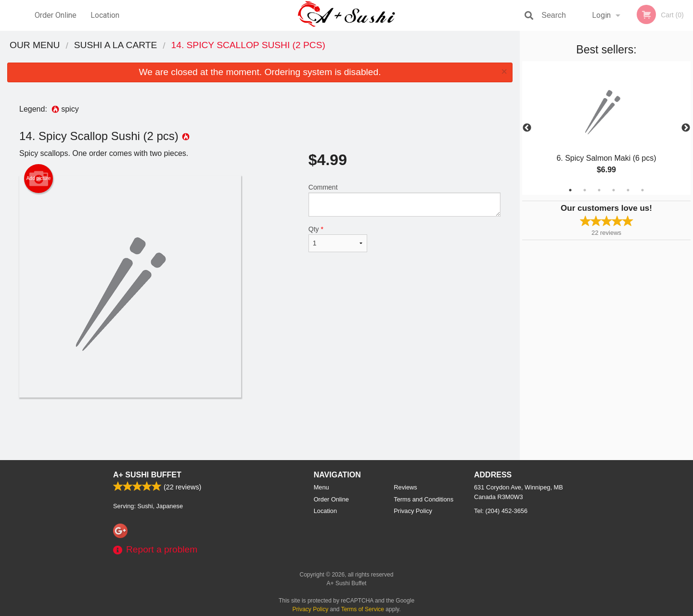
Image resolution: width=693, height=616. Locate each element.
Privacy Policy (413, 511)
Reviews (405, 487)
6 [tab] (642, 190)
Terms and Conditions (423, 499)
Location (105, 15)
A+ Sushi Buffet (147, 475)
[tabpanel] (606, 128)
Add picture (39, 179)
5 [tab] (628, 190)
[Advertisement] (260, 429)
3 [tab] (599, 190)
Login (601, 15)
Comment (404, 200)
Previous (527, 128)
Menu (321, 487)
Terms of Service (363, 609)
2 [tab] (585, 190)
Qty (338, 239)
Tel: (501, 511)
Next (686, 128)
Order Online (56, 15)
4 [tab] (614, 190)
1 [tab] (570, 190)
